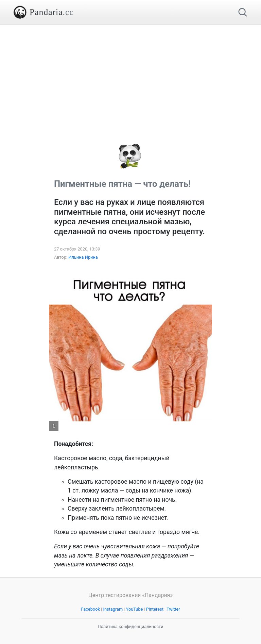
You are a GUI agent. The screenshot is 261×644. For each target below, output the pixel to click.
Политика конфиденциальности (131, 626)
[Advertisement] (130, 73)
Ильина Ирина (83, 257)
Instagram (113, 609)
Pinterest (155, 609)
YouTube (135, 609)
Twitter (173, 609)
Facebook (90, 609)
